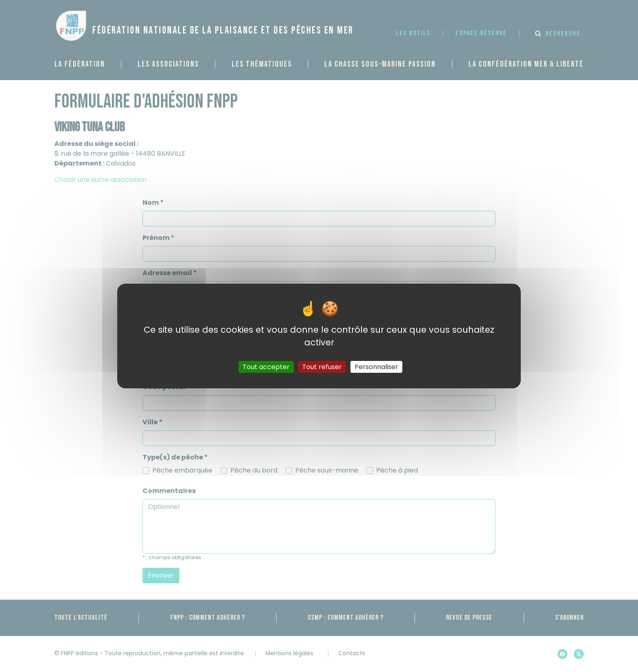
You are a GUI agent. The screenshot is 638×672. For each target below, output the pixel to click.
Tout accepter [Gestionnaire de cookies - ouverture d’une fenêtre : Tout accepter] (266, 367)
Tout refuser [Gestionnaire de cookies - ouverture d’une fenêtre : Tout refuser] (322, 367)
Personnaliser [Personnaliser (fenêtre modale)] (376, 367)
